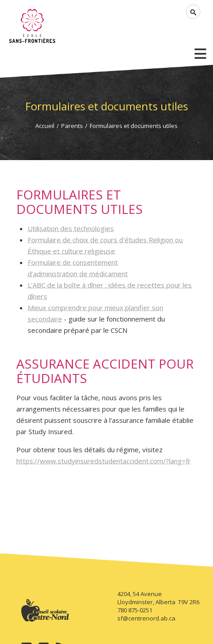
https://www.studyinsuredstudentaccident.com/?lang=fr (104, 461)
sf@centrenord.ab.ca (146, 618)
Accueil (45, 126)
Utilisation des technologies (71, 228)
